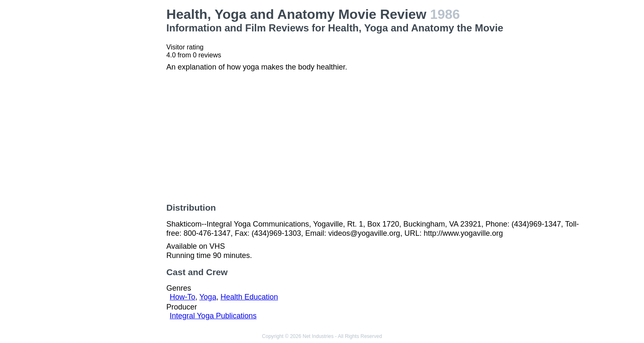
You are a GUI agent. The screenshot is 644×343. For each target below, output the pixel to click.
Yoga (208, 297)
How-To (183, 297)
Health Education (249, 297)
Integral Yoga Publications (213, 316)
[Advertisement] (112, 132)
